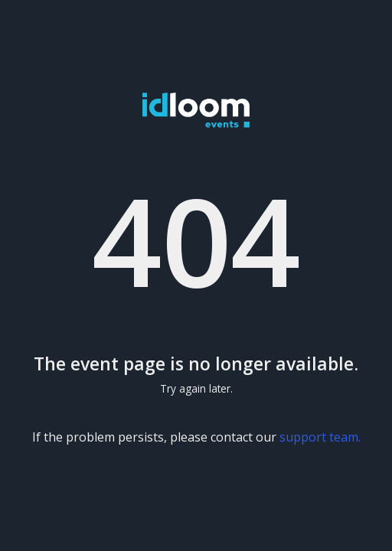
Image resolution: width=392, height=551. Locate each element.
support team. (320, 437)
